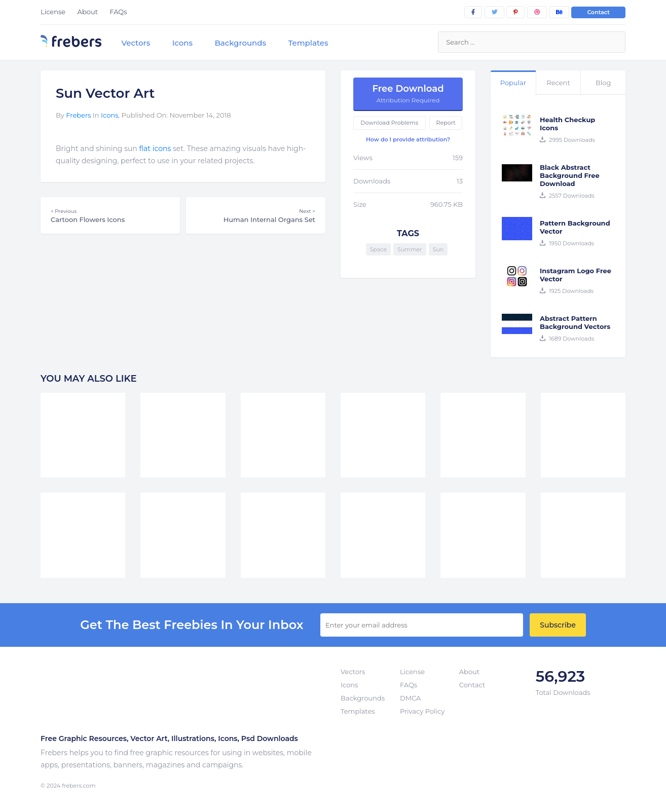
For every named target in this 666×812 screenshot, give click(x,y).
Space (378, 249)
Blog (603, 83)
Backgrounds (240, 43)
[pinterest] (515, 12)
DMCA (410, 698)
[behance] (559, 12)
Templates (308, 43)
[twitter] (494, 12)
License (53, 12)
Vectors (136, 43)
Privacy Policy (422, 711)
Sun (438, 249)
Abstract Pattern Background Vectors (575, 322)
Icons (182, 43)
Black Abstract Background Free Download (570, 175)
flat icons (155, 149)
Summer (410, 249)
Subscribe (558, 625)
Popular (513, 83)
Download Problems (389, 123)
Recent (558, 83)
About (88, 12)
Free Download (408, 94)
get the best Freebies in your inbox (192, 625)
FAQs (118, 12)
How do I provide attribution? (408, 139)
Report (446, 123)
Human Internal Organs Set (256, 215)
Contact (598, 12)
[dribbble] (537, 12)
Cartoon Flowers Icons (110, 215)
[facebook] (473, 12)
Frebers (78, 115)
